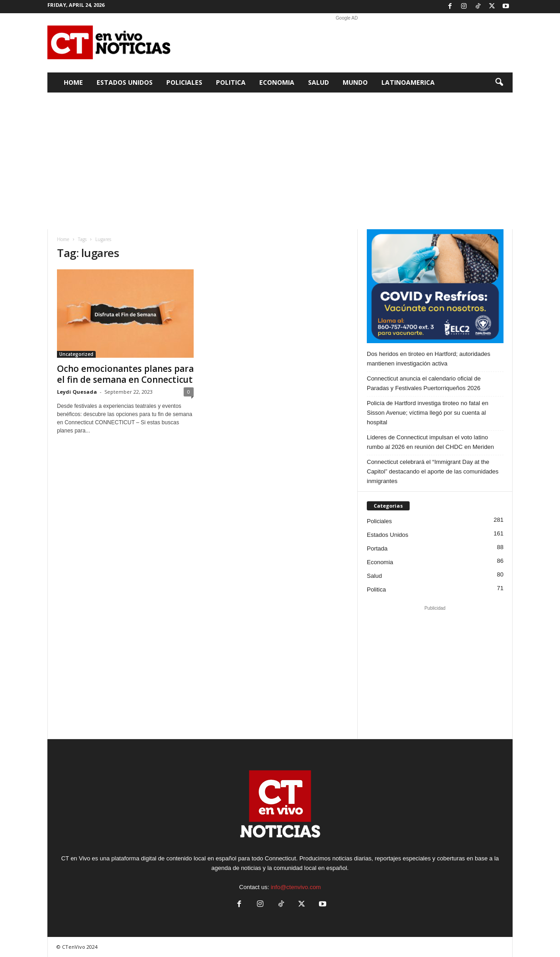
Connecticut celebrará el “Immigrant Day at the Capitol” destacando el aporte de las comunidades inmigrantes (433, 471)
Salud (319, 82)
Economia (277, 82)
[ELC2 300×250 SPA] (435, 286)
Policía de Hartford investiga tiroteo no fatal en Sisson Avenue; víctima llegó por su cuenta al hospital (428, 413)
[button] (499, 82)
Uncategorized (76, 354)
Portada (377, 548)
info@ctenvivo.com (296, 887)
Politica (231, 82)
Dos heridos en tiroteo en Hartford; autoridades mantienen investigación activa (429, 359)
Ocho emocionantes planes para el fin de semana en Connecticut (125, 374)
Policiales (184, 82)
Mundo (355, 82)
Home (73, 82)
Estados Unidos (125, 82)
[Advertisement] (347, 43)
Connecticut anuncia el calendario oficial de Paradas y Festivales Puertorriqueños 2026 (424, 383)
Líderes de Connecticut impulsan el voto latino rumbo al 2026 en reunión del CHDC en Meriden (430, 442)
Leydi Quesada (77, 392)
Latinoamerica (408, 82)
